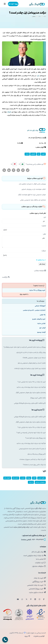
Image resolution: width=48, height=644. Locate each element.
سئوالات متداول (39, 566)
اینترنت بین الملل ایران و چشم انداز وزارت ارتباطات (30, 368)
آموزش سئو (7, 478)
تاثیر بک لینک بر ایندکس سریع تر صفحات (33, 459)
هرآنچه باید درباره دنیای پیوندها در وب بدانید (31, 387)
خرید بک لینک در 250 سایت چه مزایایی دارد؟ (32, 382)
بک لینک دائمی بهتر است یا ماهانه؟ (34, 465)
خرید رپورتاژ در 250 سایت (37, 290)
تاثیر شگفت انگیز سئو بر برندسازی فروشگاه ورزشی (30, 403)
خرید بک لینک (40, 578)
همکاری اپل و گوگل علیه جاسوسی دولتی (33, 200)
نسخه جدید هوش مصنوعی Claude (34, 358)
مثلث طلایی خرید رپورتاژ (38, 398)
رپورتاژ (29, 478)
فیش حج (42, 328)
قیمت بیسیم (41, 332)
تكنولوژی (33, 154)
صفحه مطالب (40, 271)
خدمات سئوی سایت (37, 592)
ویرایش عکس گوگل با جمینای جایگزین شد (32, 184)
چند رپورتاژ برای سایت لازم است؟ (36, 438)
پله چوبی (43, 315)
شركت (9, 112)
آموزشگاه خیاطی (40, 306)
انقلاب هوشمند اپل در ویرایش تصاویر (34, 189)
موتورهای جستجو (40, 482)
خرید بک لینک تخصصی (37, 585)
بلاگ (39, 17)
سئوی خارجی (41, 478)
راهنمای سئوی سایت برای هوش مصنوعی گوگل (31, 393)
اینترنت (23, 478)
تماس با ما (41, 559)
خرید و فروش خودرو (39, 319)
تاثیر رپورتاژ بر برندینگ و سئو (37, 454)
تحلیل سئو (16, 478)
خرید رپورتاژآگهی (39, 582)
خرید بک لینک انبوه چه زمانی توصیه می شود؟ (31, 433)
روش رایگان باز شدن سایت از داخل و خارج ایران (31, 352)
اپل (38, 76)
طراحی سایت (41, 323)
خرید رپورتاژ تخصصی (37, 589)
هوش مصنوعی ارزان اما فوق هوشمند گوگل (32, 195)
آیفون (43, 154)
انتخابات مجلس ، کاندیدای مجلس (34, 310)
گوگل (34, 478)
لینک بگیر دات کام (39, 552)
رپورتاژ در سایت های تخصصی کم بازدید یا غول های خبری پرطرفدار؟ (25, 347)
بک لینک (31, 482)
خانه (45, 17)
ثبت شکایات (40, 563)
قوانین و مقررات (39, 636)
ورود (27, 636)
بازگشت (6, 277)
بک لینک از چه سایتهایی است (35, 556)
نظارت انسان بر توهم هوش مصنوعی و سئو (32, 363)
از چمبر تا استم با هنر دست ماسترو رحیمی (32, 449)
